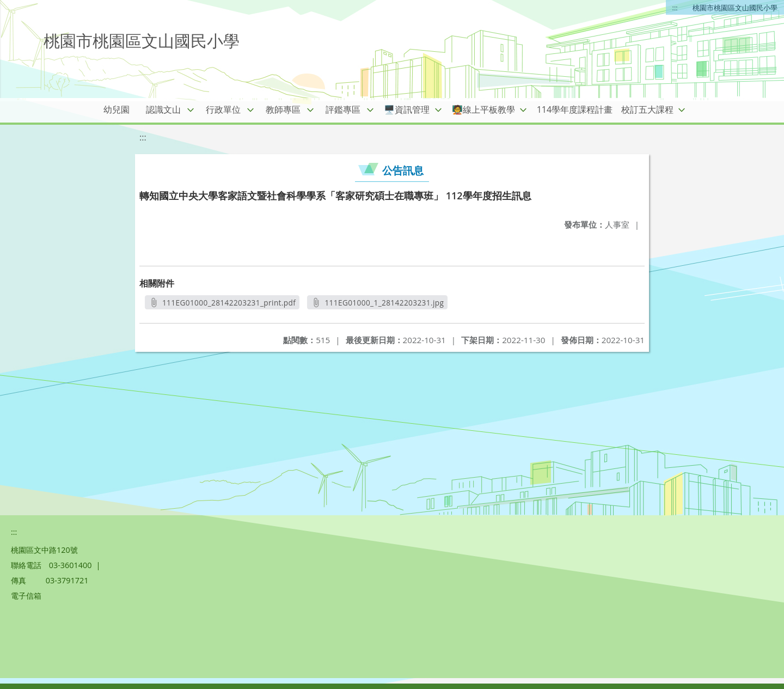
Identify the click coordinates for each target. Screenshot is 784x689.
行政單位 (223, 109)
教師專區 (283, 109)
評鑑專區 (343, 109)
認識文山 (163, 109)
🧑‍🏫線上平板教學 (483, 109)
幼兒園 (117, 109)
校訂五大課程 (647, 109)
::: (675, 8)
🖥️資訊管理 (407, 109)
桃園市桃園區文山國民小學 (735, 8)
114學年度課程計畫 (575, 109)
